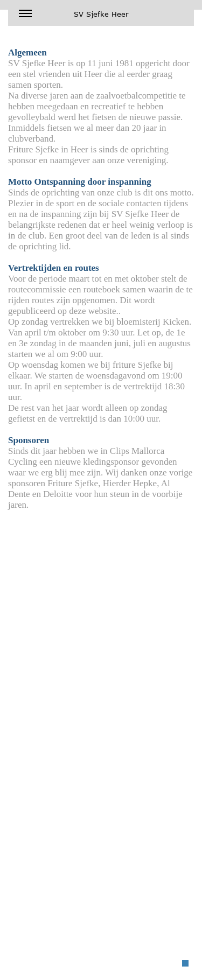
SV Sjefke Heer (74, 17)
